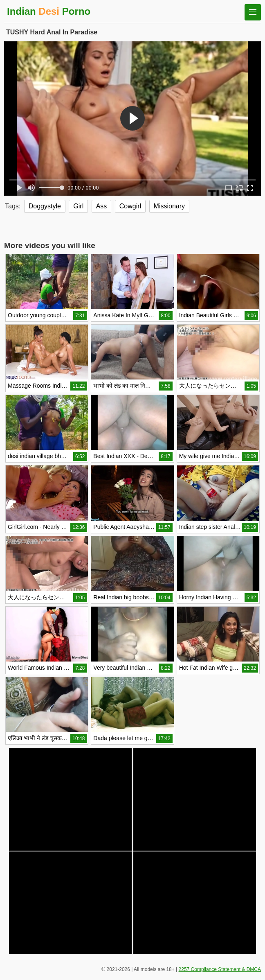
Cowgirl (130, 206)
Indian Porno (49, 11)
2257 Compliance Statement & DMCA (220, 969)
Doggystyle (45, 206)
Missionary (169, 206)
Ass (102, 206)
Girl (78, 206)
